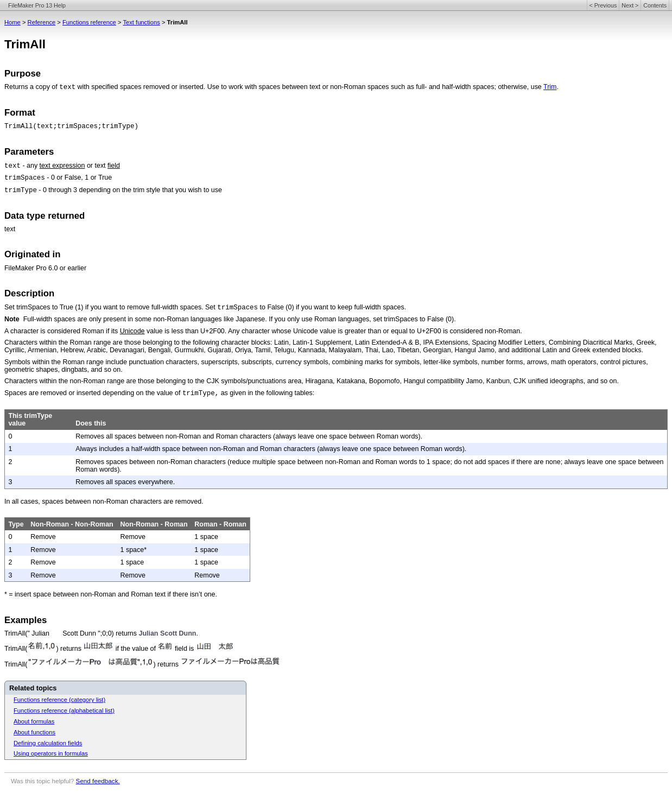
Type (16, 524)
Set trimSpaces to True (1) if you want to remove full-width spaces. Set (111, 307)
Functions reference (89, 22)
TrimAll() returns (142, 664)
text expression (62, 166)
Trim (550, 87)
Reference (42, 22)
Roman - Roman (220, 524)
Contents (655, 5)
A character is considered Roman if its (62, 331)
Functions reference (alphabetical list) (64, 710)
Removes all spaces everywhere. (125, 482)
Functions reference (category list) (59, 700)
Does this (91, 423)
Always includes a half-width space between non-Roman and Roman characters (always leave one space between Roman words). (271, 449)
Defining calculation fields (48, 743)
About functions (34, 732)
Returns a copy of (32, 87)
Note (14, 319)
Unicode (132, 331)
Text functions (141, 22)
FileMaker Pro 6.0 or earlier (45, 268)
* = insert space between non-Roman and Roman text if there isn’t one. (111, 594)
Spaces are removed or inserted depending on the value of (93, 393)
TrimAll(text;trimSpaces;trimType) (71, 126)
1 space (206, 537)
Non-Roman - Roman (154, 524)
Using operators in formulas (51, 753)
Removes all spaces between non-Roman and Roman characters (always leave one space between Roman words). (249, 436)
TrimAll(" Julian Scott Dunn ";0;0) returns (71, 633)
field (114, 166)
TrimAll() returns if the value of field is (119, 649)
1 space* (134, 550)
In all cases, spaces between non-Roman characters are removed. (104, 502)
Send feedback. (98, 781)
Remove (43, 537)
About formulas (34, 721)
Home (12, 22)
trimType (21, 191)
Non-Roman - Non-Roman (72, 524)
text (12, 166)
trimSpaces (25, 178)
